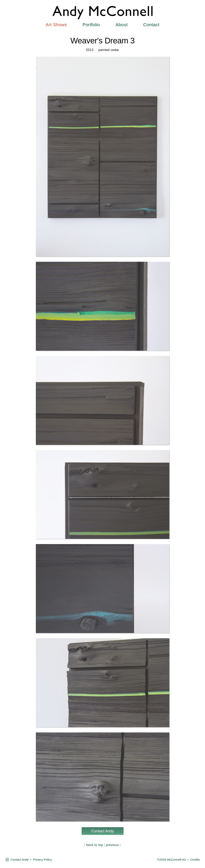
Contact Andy (102, 831)
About (122, 25)
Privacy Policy (43, 860)
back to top (95, 845)
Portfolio (91, 25)
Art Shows (56, 25)
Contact (151, 25)
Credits (195, 860)
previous (112, 845)
